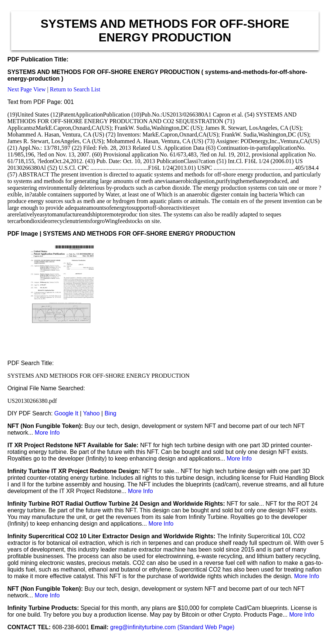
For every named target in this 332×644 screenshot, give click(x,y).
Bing (111, 413)
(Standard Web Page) (206, 627)
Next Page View (27, 89)
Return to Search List (75, 89)
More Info (47, 433)
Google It (66, 413)
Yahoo (92, 413)
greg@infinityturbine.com (144, 627)
